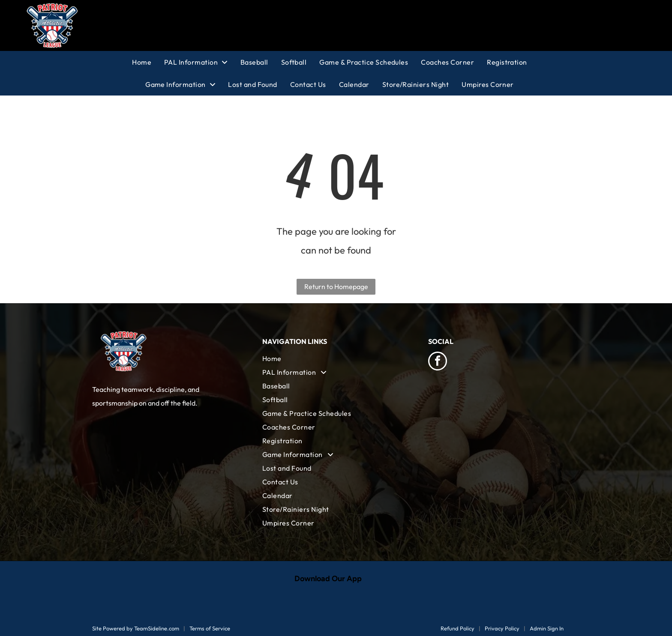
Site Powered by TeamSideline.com (136, 628)
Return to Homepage (336, 287)
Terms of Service (210, 628)
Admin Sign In (547, 628)
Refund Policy (457, 628)
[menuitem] (148, 62)
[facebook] (438, 362)
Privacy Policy (502, 628)
